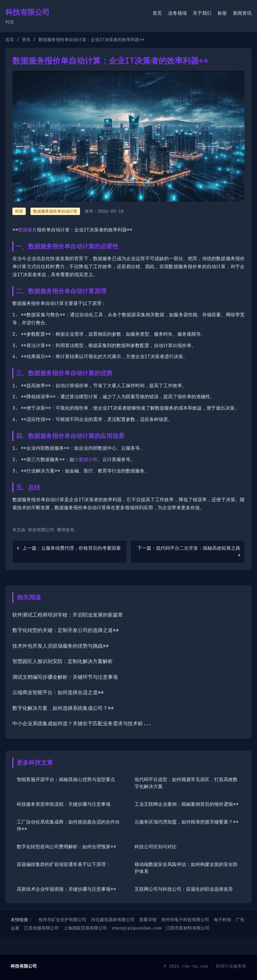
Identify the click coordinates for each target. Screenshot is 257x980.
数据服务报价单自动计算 (55, 211)
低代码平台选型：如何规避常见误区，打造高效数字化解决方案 (186, 783)
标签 (222, 13)
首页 (157, 13)
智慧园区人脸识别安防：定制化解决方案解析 (63, 661)
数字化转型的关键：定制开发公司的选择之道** (66, 630)
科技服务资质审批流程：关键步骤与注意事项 (64, 804)
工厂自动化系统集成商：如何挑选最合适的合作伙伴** (68, 825)
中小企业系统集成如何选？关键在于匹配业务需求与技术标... (82, 724)
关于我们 (202, 13)
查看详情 (148, 920)
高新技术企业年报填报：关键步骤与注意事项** (66, 889)
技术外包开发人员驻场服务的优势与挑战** (61, 646)
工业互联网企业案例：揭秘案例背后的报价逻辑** (187, 804)
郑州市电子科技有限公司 (185, 920)
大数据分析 (86, 459)
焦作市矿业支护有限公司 (62, 920)
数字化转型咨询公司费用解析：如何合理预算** (66, 847)
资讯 (26, 40)
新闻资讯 (242, 13)
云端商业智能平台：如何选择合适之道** (58, 692)
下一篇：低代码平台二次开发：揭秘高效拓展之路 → (189, 552)
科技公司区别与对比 (156, 847)
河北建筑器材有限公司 (113, 920)
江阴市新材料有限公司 (188, 928)
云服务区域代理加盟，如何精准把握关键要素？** (187, 822)
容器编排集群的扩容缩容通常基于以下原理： (64, 864)
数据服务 (27, 230)
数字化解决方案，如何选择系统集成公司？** (63, 708)
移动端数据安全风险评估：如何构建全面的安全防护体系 (186, 868)
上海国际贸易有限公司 (85, 928)
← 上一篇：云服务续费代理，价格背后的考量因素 (69, 548)
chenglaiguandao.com (137, 928)
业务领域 (177, 13)
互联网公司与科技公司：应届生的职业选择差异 (184, 889)
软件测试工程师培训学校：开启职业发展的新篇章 (68, 615)
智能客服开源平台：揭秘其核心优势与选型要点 (66, 779)
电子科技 (223, 920)
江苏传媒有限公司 (41, 928)
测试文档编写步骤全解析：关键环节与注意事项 (65, 677)
